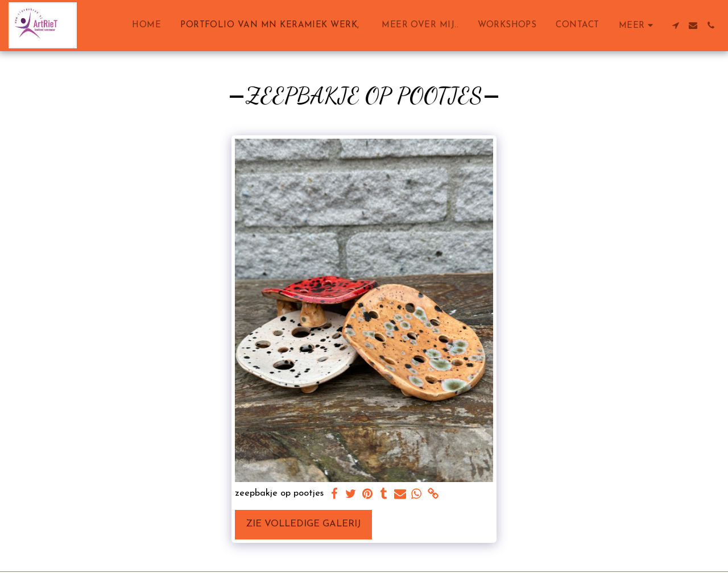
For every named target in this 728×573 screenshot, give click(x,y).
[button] (675, 25)
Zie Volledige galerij (303, 524)
